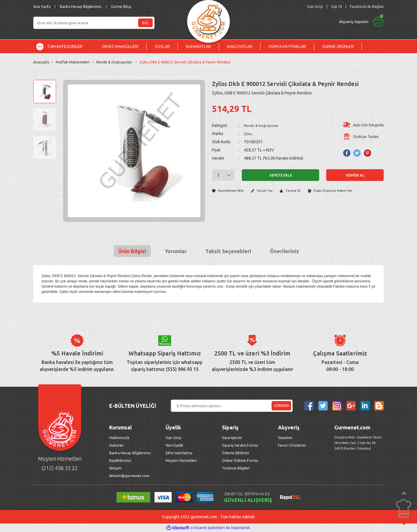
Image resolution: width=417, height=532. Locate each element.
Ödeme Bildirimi (236, 453)
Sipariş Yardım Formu (240, 445)
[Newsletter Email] (232, 406)
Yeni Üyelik (174, 445)
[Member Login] (315, 7)
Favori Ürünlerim (292, 445)
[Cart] (313, 22)
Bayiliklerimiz (120, 460)
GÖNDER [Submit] (282, 405)
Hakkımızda (119, 438)
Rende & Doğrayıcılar (263, 125)
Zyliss (249, 134)
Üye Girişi (173, 438)
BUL (146, 23)
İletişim (115, 468)
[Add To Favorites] (229, 191)
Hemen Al (355, 175)
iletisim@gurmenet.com (129, 476)
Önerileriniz (284, 251)
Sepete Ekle (281, 175)
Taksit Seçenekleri (228, 251)
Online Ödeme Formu (240, 460)
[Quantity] (223, 175)
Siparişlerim (232, 438)
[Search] (94, 23)
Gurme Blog (121, 6)
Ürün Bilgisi (132, 251)
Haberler (117, 445)
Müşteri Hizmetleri (182, 460)
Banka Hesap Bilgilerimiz (81, 6)
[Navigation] (64, 46)
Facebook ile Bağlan (367, 6)
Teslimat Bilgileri (236, 468)
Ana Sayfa (42, 6)
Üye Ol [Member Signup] (336, 6)
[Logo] (208, 20)
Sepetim (285, 438)
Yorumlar (176, 251)
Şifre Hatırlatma (179, 453)
